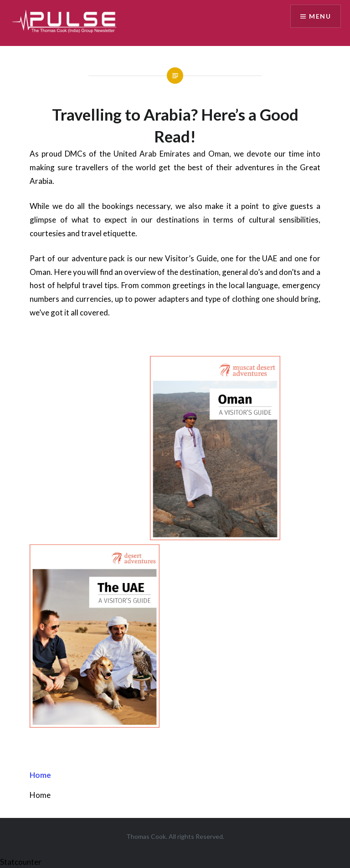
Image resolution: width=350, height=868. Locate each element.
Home (40, 775)
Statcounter (21, 862)
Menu (320, 16)
